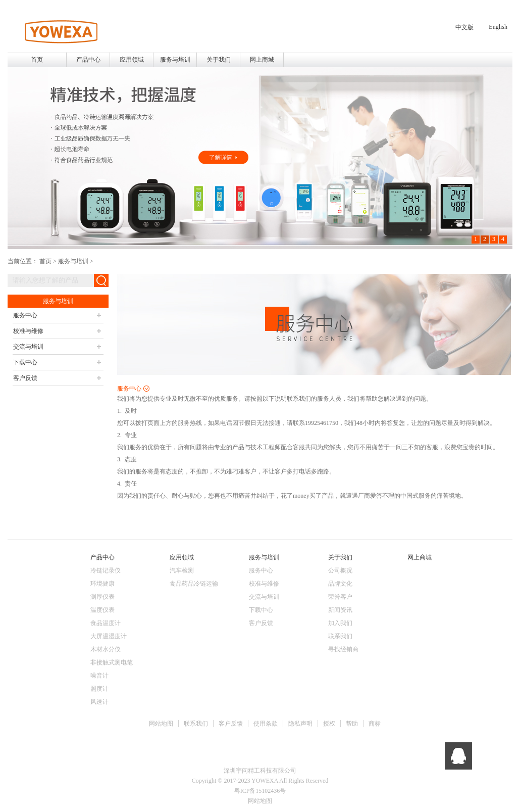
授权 (329, 724)
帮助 (352, 724)
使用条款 (266, 724)
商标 (375, 724)
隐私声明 (300, 724)
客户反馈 (231, 724)
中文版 (464, 27)
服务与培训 (73, 261)
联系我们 (196, 724)
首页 (37, 60)
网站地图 (161, 724)
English (498, 27)
